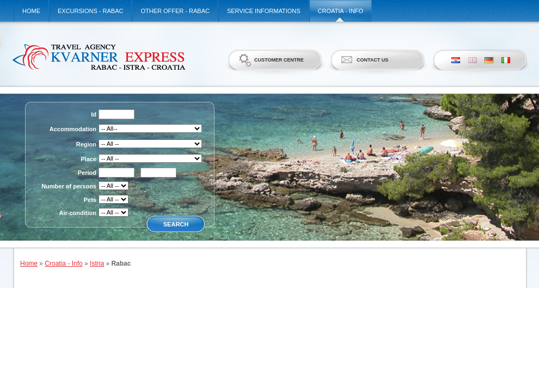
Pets (90, 200)
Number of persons (69, 186)
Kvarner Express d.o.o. (98, 57)
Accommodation (73, 129)
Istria (97, 264)
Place (88, 159)
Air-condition (78, 213)
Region (86, 144)
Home (31, 11)
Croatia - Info (341, 11)
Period (87, 173)
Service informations (264, 11)
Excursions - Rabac (90, 11)
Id (94, 114)
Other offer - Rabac (175, 11)
